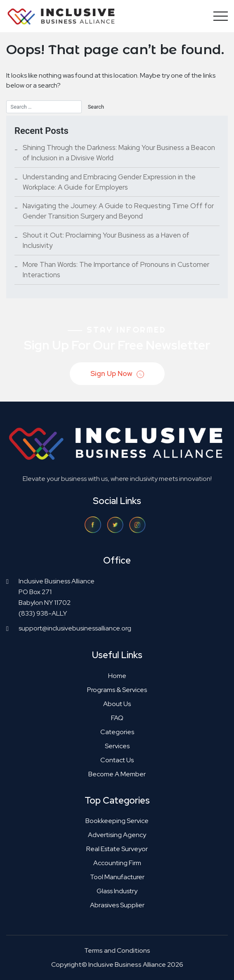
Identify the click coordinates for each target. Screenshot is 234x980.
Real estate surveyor (117, 849)
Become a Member (117, 774)
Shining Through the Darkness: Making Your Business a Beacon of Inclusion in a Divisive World (119, 153)
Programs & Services (117, 690)
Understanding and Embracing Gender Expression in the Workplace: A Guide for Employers (109, 182)
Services (117, 746)
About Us (117, 704)
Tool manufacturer (117, 877)
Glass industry (117, 891)
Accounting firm (117, 863)
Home (117, 676)
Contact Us (117, 760)
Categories (117, 732)
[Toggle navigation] (219, 16)
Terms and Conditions (117, 950)
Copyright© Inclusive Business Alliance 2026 (117, 965)
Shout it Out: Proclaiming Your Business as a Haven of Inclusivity (106, 240)
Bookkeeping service (117, 821)
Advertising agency (117, 835)
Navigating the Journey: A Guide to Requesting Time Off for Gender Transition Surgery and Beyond (118, 211)
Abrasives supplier (117, 905)
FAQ (117, 718)
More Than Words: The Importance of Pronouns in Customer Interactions (116, 270)
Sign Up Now (118, 374)
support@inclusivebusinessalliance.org (75, 628)
